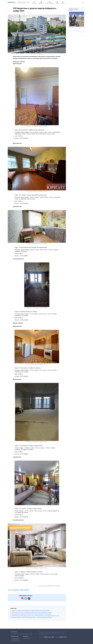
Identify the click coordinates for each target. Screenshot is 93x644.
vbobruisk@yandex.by (15, 641)
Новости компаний (50, 3)
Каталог (57, 3)
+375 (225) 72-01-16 (15, 639)
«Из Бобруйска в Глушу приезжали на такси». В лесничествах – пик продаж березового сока (35, 616)
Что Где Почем (24, 13)
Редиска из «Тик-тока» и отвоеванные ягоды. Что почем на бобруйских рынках (32, 612)
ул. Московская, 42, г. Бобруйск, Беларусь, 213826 (22, 634)
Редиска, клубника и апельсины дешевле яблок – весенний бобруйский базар (32, 617)
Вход (82, 3)
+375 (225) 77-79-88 (15, 640)
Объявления (41, 3)
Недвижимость (16, 590)
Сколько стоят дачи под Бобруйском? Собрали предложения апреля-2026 (30, 611)
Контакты (63, 3)
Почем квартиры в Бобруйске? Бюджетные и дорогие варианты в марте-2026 (31, 614)
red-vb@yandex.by (27, 639)
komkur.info (57, 633)
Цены (10, 590)
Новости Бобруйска (25, 590)
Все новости (34, 3)
